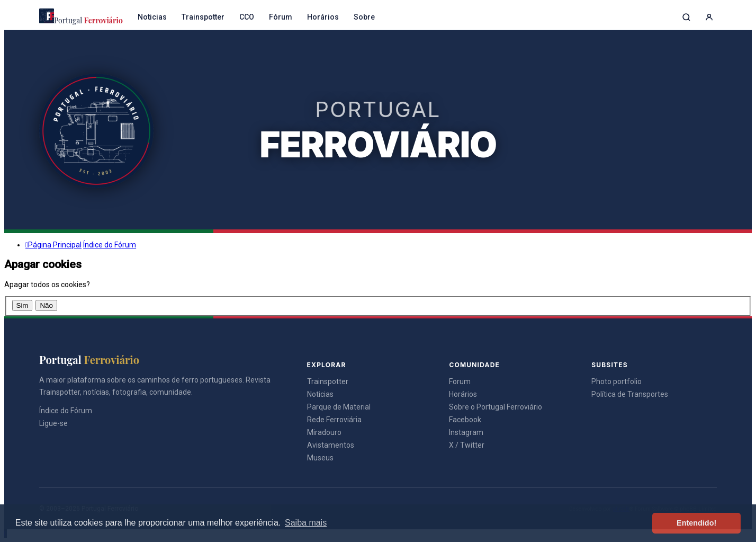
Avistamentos (331, 445)
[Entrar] (709, 17)
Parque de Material (339, 407)
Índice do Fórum (66, 411)
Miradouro (324, 432)
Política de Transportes (630, 394)
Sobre (364, 17)
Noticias (152, 17)
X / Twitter (467, 445)
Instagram (466, 432)
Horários (323, 17)
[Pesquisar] (686, 17)
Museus (320, 458)
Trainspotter (203, 17)
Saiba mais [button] (306, 523)
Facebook (465, 420)
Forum (460, 381)
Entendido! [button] (696, 523)
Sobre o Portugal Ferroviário (496, 407)
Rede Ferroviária (334, 420)
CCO (247, 17)
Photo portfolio (616, 381)
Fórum (281, 17)
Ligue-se (53, 423)
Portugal (81, 17)
